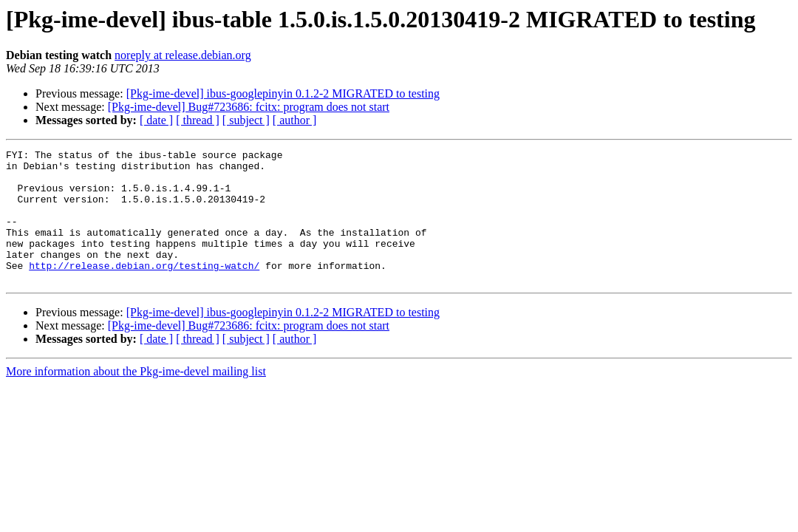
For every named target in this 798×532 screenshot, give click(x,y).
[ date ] (156, 120)
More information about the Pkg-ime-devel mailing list (136, 398)
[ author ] (295, 120)
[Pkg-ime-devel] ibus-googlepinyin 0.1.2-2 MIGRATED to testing (283, 93)
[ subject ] (246, 120)
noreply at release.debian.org (183, 55)
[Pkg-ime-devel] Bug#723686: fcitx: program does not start (249, 107)
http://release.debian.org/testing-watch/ (144, 290)
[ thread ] (198, 120)
